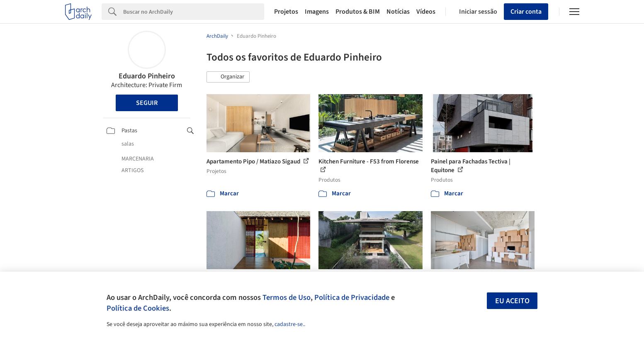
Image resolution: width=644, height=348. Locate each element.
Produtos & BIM (358, 12)
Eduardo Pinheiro (147, 76)
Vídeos (426, 12)
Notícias (398, 12)
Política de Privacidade (352, 297)
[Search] (194, 12)
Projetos (286, 12)
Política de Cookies (138, 308)
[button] (228, 77)
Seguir (147, 103)
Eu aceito (512, 301)
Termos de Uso (287, 297)
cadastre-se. (289, 324)
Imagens (317, 12)
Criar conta (526, 12)
